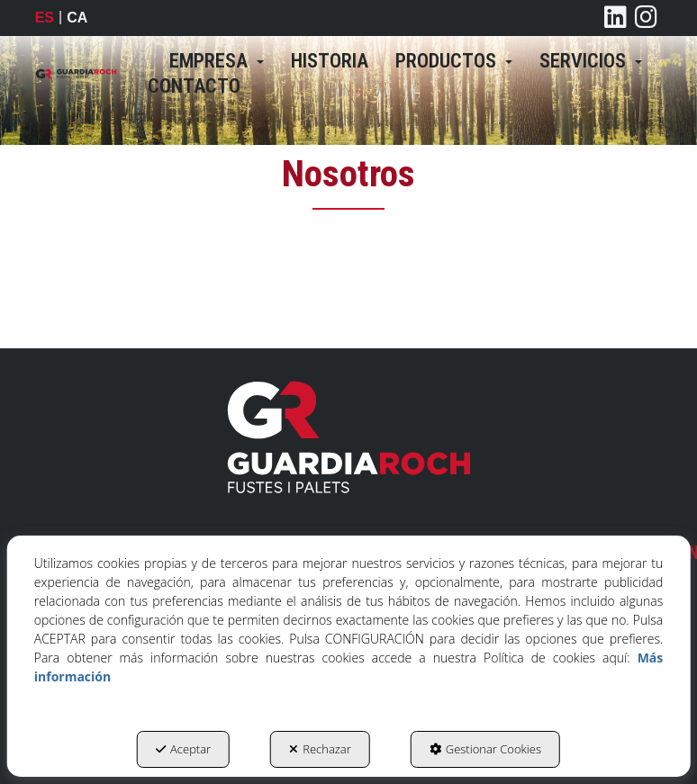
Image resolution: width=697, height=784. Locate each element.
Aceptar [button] (183, 749)
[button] (76, 74)
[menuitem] (217, 61)
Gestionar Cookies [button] (485, 749)
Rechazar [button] (320, 749)
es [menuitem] (45, 18)
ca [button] (77, 18)
